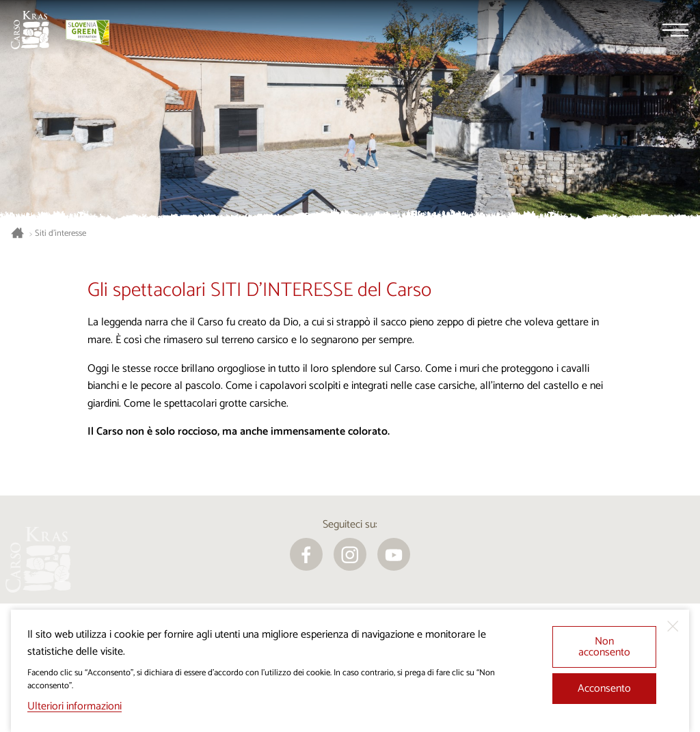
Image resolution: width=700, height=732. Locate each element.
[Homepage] (30, 30)
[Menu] (675, 30)
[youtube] (394, 554)
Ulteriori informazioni (75, 706)
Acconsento (604, 689)
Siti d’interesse (60, 234)
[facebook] (306, 554)
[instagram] (350, 554)
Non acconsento (604, 647)
